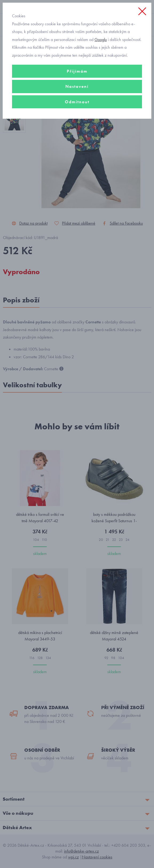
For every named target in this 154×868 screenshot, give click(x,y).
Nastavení (77, 86)
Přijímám (77, 71)
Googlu (101, 40)
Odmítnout (77, 102)
